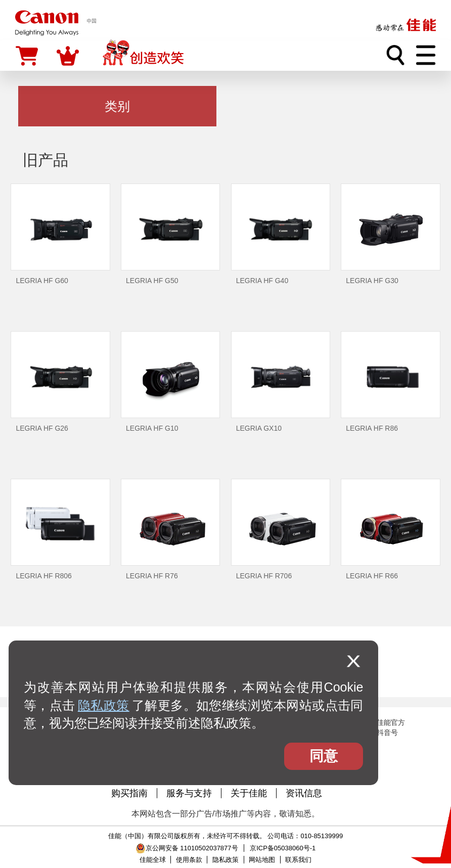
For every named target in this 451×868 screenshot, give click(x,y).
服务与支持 (189, 793)
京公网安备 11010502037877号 (187, 848)
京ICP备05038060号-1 (283, 848)
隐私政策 (104, 705)
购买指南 (129, 793)
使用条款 (189, 860)
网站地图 (262, 860)
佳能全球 (153, 860)
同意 (324, 756)
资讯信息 (304, 793)
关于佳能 (249, 793)
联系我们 (298, 860)
